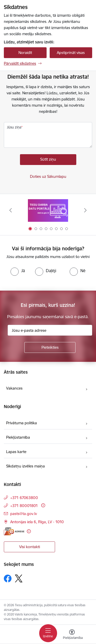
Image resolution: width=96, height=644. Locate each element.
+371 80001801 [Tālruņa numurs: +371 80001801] (24, 506)
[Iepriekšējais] (11, 210)
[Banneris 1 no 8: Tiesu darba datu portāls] (48, 210)
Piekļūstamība (18, 437)
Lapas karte (16, 452)
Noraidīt (25, 53)
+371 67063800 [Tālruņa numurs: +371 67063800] (24, 498)
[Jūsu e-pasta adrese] (50, 330)
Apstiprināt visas (71, 53)
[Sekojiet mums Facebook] (8, 578)
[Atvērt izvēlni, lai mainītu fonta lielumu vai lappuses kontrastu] (72, 635)
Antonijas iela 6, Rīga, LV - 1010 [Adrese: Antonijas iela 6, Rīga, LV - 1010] (37, 522)
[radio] (18, 271)
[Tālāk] (85, 210)
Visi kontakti (30, 547)
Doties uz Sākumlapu (48, 176)
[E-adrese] (14, 531)
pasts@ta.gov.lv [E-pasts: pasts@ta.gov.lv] (24, 514)
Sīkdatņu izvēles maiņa (25, 466)
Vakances (14, 388)
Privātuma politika (22, 423)
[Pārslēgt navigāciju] (48, 633)
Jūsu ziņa (14, 127)
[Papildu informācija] (43, 505)
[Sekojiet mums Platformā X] (19, 578)
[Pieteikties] (50, 347)
